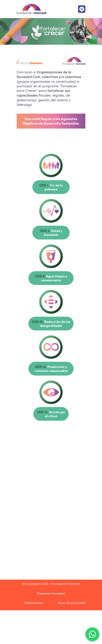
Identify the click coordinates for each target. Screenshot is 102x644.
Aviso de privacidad (72, 603)
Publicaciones (34, 603)
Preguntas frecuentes (51, 593)
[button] (82, 9)
